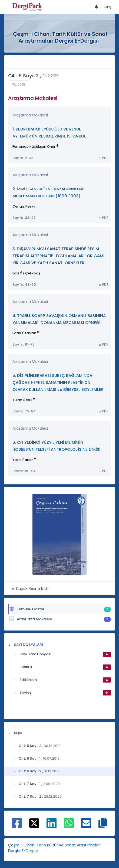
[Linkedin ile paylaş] (52, 826)
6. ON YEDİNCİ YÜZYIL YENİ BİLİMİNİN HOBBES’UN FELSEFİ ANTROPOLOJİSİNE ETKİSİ (56, 446)
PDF (103, 158)
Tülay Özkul (22, 400)
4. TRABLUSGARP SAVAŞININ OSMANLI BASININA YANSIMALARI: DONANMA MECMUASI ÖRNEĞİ (59, 319)
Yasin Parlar (23, 460)
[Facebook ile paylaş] (17, 826)
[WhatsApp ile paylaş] (69, 826)
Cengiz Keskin (24, 206)
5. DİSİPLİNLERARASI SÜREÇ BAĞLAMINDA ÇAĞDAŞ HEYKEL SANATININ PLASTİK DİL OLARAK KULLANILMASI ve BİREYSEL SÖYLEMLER (58, 382)
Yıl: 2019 (19, 85)
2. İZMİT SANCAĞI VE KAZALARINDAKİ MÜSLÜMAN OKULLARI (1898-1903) (48, 192)
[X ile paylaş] (34, 823)
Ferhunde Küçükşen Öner (34, 147)
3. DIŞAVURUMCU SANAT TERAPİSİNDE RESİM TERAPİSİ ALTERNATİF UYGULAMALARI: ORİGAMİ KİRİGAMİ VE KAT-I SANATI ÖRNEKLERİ (58, 256)
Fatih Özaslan (24, 333)
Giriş (107, 7)
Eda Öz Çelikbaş (26, 273)
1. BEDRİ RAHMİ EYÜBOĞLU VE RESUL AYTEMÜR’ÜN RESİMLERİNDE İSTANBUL (49, 132)
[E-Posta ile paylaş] (86, 826)
